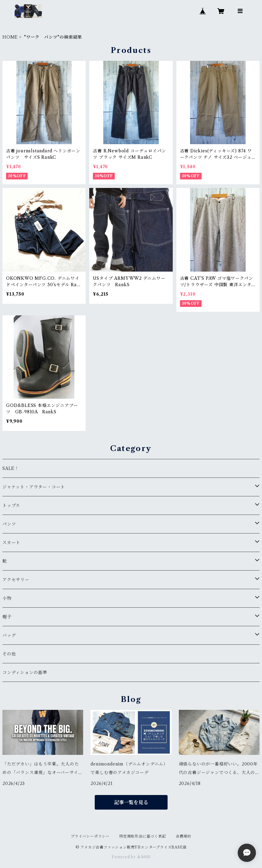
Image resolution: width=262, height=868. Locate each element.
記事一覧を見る (131, 802)
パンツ (9, 524)
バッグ (9, 635)
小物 (7, 598)
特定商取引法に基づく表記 (143, 836)
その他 (9, 654)
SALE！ (11, 468)
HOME (10, 37)
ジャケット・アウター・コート (34, 487)
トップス (11, 505)
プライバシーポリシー (90, 836)
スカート (11, 543)
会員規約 (184, 836)
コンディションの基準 (25, 672)
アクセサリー (16, 580)
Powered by (131, 857)
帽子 (7, 617)
